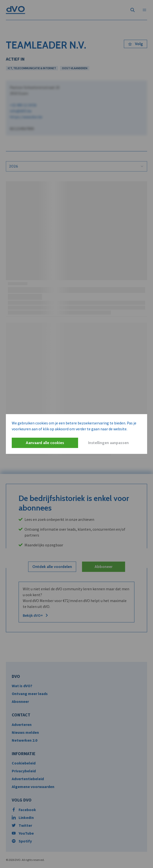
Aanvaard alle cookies (45, 443)
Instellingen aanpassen (108, 443)
